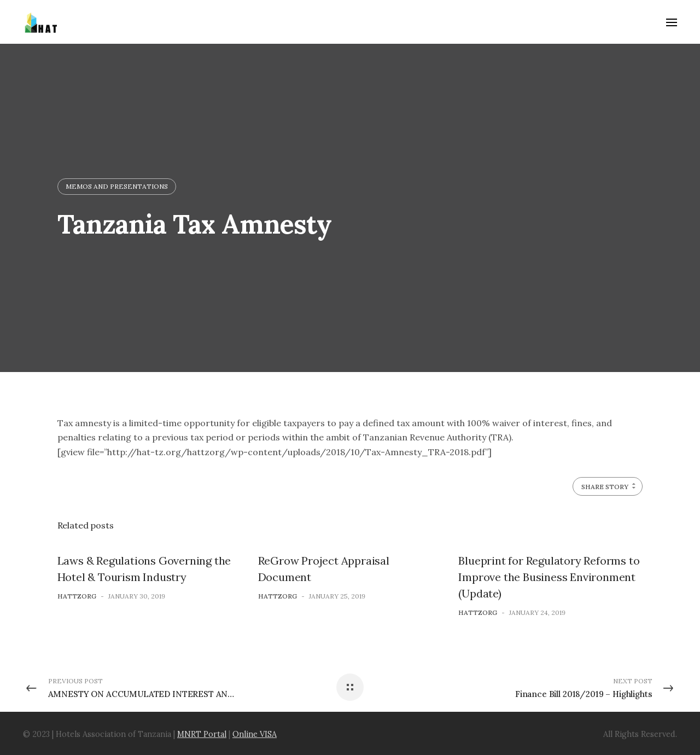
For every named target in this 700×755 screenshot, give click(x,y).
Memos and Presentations (117, 186)
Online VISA (255, 734)
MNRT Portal (202, 734)
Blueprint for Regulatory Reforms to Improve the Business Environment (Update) (549, 577)
